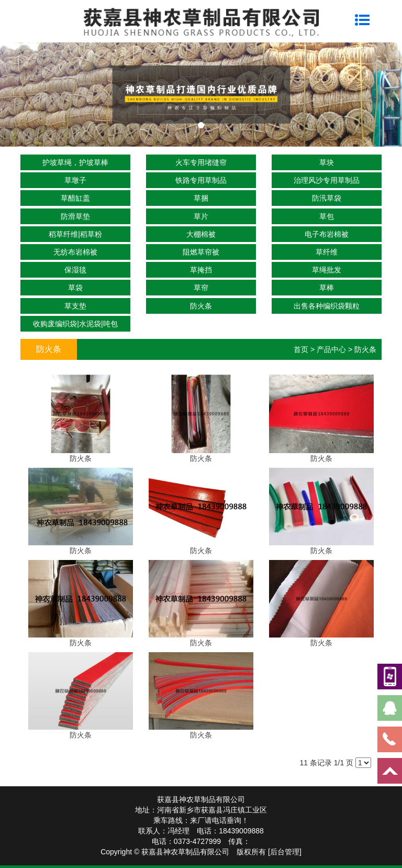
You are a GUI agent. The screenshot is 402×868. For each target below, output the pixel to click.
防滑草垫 (75, 216)
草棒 (327, 288)
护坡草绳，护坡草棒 (75, 162)
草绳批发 (327, 270)
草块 (327, 162)
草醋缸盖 (75, 198)
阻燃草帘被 (201, 252)
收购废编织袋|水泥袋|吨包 (75, 324)
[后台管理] (285, 852)
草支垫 (75, 306)
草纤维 (327, 252)
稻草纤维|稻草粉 (75, 234)
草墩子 (75, 180)
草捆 (201, 198)
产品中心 (331, 349)
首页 (301, 349)
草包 (327, 216)
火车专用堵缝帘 (201, 162)
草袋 (75, 288)
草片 (201, 216)
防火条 (201, 306)
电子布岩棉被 (327, 234)
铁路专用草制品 (201, 180)
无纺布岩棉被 (75, 252)
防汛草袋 (327, 198)
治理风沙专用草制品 (327, 180)
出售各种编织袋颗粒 (327, 306)
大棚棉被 (201, 234)
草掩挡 (201, 270)
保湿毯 (75, 270)
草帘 (201, 288)
